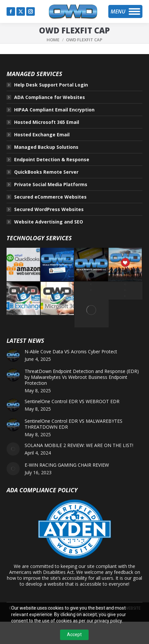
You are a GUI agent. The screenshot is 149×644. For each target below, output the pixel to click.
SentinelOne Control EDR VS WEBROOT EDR (72, 401)
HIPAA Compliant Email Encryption (54, 110)
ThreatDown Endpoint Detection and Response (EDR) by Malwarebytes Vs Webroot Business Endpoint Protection (82, 377)
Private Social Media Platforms (51, 185)
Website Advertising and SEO (49, 222)
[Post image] (13, 355)
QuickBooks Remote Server (46, 172)
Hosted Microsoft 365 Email (47, 122)
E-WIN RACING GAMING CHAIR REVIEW (67, 465)
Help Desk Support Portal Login (51, 85)
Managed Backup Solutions (46, 147)
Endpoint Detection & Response (52, 160)
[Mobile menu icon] (125, 11)
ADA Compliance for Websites (50, 97)
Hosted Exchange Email (42, 135)
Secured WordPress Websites (49, 209)
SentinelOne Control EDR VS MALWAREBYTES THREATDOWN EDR (74, 424)
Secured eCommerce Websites (50, 197)
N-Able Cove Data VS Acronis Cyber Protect (71, 352)
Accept (74, 634)
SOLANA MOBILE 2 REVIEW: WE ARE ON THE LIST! (79, 445)
